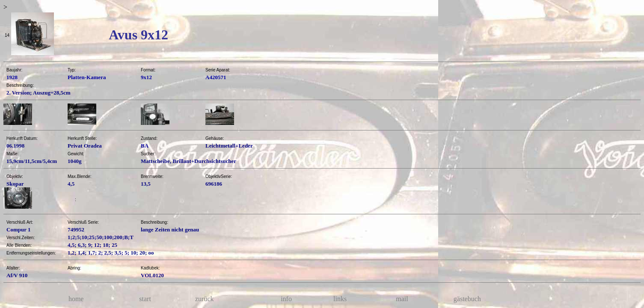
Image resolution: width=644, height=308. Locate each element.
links (340, 299)
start (145, 299)
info (286, 299)
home (76, 299)
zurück (205, 299)
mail (402, 299)
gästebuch (467, 299)
